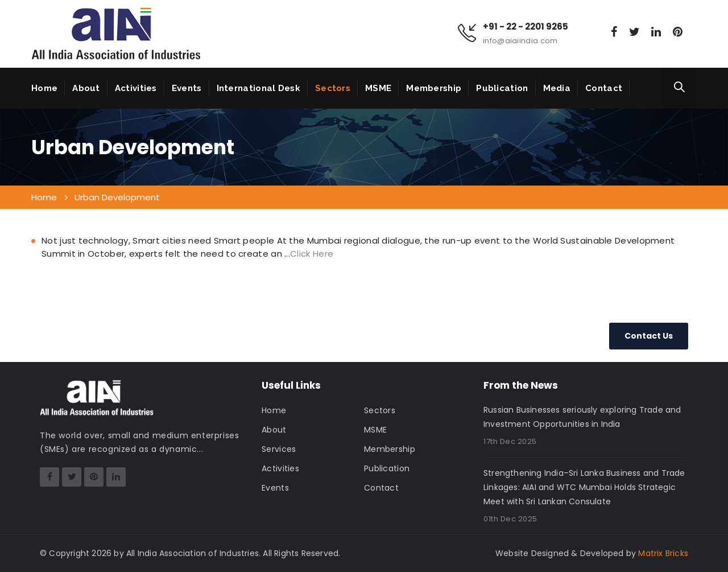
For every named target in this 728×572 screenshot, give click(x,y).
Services (279, 449)
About (86, 88)
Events (187, 88)
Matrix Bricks (663, 553)
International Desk (258, 88)
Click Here (312, 254)
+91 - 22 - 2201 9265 (526, 27)
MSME (378, 88)
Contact (604, 88)
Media (557, 88)
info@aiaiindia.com (520, 41)
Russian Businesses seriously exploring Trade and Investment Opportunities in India (582, 417)
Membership (434, 88)
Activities (136, 88)
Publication (502, 88)
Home (44, 88)
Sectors (333, 88)
